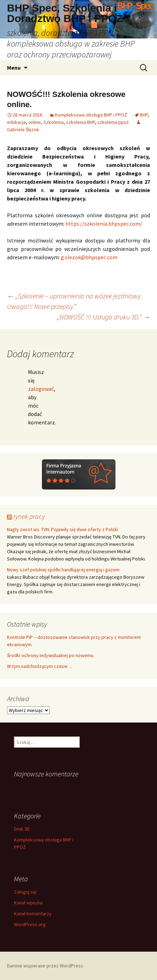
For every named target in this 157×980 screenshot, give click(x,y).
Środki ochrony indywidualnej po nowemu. (51, 655)
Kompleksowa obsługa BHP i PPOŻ (91, 115)
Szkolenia (53, 122)
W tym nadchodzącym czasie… (40, 666)
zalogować (41, 389)
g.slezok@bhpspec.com (89, 257)
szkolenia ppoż (113, 122)
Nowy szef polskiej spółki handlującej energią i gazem (63, 570)
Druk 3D (22, 829)
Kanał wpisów (28, 903)
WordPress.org (30, 924)
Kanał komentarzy (33, 914)
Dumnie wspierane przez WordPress (45, 966)
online (35, 122)
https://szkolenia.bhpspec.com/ (104, 224)
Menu (14, 68)
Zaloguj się (25, 892)
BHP (144, 115)
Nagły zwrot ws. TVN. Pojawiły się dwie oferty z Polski (63, 529)
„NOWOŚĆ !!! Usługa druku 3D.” (104, 317)
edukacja (16, 122)
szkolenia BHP (80, 122)
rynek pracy (29, 516)
